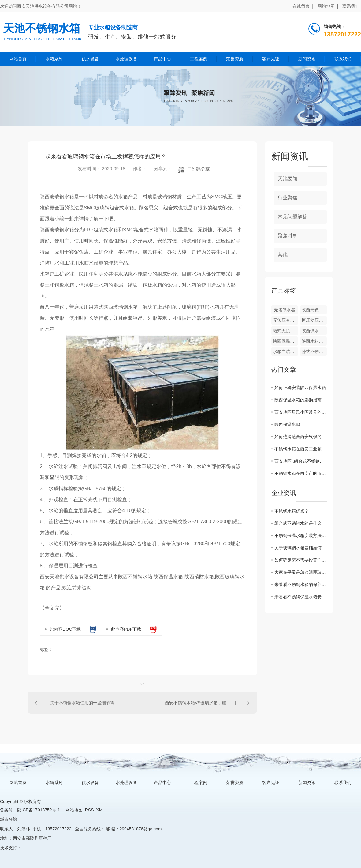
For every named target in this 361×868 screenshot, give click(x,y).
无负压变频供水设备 (285, 320)
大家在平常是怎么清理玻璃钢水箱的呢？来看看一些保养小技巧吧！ (301, 572)
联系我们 (351, 6)
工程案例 (199, 59)
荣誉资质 (235, 59)
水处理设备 (126, 59)
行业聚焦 (288, 198)
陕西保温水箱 (285, 341)
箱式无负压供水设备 (285, 331)
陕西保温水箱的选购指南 (298, 400)
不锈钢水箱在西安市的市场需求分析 (301, 473)
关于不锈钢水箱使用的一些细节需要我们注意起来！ (85, 703)
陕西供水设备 (314, 331)
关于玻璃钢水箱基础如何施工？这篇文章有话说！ (301, 548)
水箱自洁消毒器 (285, 351)
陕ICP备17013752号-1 (39, 810)
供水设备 (90, 59)
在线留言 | (303, 6)
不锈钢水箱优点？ (292, 511)
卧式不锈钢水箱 (314, 351)
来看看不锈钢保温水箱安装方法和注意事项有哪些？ (301, 597)
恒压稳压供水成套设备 (314, 320)
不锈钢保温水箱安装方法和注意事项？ (301, 535)
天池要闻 (288, 179)
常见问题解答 (292, 217)
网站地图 (74, 810)
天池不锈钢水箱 (42, 28)
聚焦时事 (288, 236)
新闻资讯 (307, 59)
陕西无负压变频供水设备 (314, 310)
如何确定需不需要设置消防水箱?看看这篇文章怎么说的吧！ (301, 560)
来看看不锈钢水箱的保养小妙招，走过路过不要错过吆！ (301, 584)
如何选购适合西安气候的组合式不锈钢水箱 (301, 437)
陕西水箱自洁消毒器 (314, 341)
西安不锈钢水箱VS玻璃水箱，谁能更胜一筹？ (207, 703)
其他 (283, 255)
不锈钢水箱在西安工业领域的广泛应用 (301, 449)
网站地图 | (328, 6)
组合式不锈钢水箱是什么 (298, 523)
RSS (89, 810)
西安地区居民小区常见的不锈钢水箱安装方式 (301, 412)
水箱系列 (54, 59)
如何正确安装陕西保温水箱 (300, 388)
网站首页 (18, 59)
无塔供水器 (285, 310)
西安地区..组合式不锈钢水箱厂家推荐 (301, 461)
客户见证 (271, 59)
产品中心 (162, 59)
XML (100, 810)
